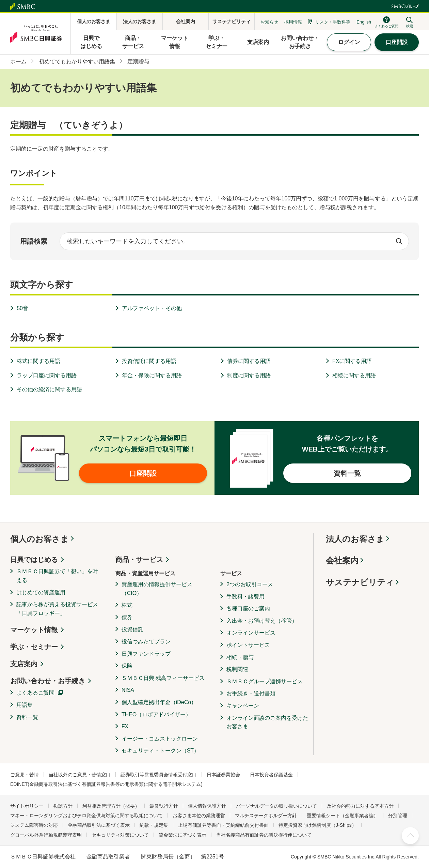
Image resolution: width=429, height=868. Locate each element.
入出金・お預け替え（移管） (262, 621)
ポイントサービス (248, 645)
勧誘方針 (63, 806)
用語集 (25, 705)
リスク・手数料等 (333, 22)
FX (125, 726)
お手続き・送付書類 (251, 693)
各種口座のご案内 (248, 608)
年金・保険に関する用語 (152, 375)
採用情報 (293, 22)
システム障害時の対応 (34, 825)
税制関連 (237, 669)
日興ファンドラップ (146, 654)
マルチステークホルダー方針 (266, 816)
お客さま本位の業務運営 (199, 816)
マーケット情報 (34, 630)
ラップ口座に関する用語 (47, 375)
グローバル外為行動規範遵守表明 (46, 835)
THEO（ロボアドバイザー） (156, 714)
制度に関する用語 (249, 375)
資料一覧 (27, 717)
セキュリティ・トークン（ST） (160, 751)
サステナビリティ (360, 582)
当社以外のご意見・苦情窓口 (80, 775)
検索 (399, 241)
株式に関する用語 (38, 361)
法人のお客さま (355, 539)
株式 (127, 605)
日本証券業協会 (223, 775)
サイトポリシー (27, 806)
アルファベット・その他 (152, 308)
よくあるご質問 (35, 693)
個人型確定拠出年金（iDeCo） (159, 702)
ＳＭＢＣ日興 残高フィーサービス (163, 678)
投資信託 (132, 629)
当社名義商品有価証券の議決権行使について (264, 835)
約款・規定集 (154, 825)
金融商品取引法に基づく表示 (99, 825)
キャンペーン (243, 706)
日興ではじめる (34, 560)
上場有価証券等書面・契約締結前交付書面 (223, 825)
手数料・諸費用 (245, 597)
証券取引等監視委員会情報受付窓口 (159, 775)
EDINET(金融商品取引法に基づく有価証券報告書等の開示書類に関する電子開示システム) (106, 784)
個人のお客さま (39, 539)
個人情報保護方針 (207, 806)
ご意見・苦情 (25, 775)
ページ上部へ (410, 836)
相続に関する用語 (354, 375)
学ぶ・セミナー (34, 647)
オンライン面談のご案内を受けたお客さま (267, 722)
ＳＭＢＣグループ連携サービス (265, 681)
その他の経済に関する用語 (49, 389)
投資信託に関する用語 (149, 361)
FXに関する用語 (352, 361)
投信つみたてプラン (146, 642)
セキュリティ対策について (120, 835)
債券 (127, 617)
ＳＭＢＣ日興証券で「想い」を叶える (57, 576)
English (364, 22)
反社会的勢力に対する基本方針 (360, 806)
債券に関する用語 (249, 361)
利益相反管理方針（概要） (111, 806)
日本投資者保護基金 (271, 775)
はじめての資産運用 (41, 592)
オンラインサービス (251, 633)
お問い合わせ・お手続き (48, 681)
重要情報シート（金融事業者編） (343, 816)
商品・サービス (139, 560)
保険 (127, 666)
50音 (22, 308)
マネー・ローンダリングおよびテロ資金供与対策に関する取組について (86, 816)
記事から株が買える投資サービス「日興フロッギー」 (57, 609)
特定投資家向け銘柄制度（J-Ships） (317, 825)
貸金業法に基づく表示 (182, 835)
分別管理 (398, 816)
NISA (128, 690)
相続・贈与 (240, 657)
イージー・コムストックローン (160, 739)
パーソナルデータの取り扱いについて (276, 806)
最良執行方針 (164, 806)
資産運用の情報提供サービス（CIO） (157, 589)
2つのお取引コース (250, 584)
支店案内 (24, 664)
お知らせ (269, 22)
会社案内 (342, 560)
